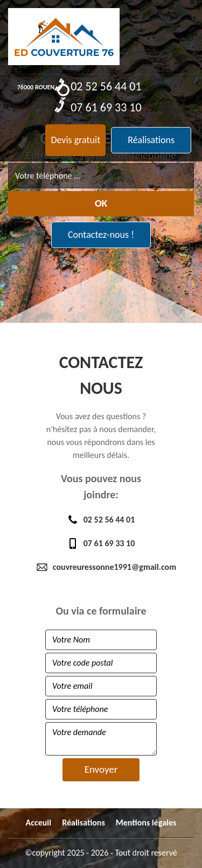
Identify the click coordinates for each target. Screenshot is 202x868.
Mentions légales (146, 823)
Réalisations (151, 140)
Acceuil (39, 823)
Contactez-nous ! (101, 235)
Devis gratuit (75, 140)
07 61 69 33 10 (98, 107)
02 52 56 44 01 (98, 86)
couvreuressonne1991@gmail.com (101, 567)
